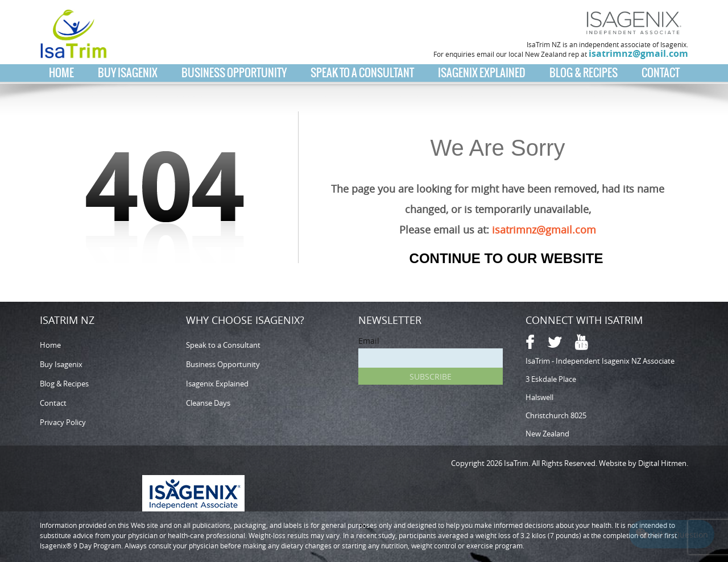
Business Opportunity (234, 73)
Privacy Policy (63, 422)
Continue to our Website (506, 258)
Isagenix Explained (482, 73)
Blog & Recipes (584, 73)
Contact (661, 73)
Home (61, 73)
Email (369, 341)
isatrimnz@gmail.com (638, 53)
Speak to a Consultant (362, 73)
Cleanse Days (208, 403)
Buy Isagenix (128, 73)
